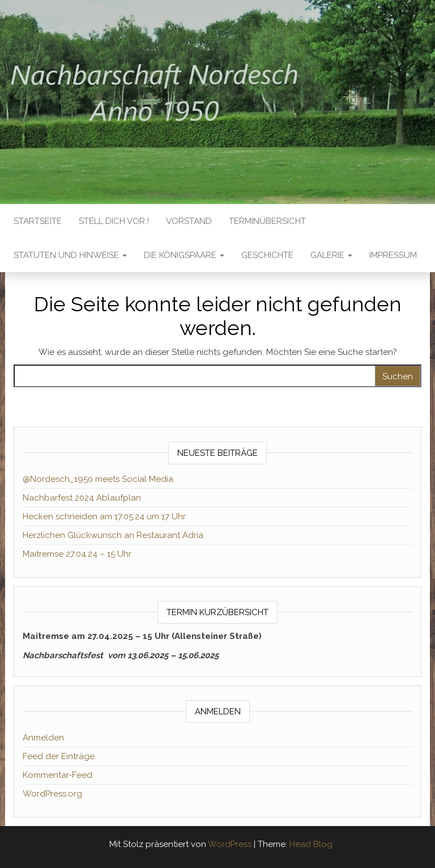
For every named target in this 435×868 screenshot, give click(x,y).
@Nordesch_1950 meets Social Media (98, 479)
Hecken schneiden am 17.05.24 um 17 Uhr (104, 516)
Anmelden (43, 738)
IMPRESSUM (393, 255)
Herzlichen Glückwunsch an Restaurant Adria (113, 535)
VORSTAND (189, 221)
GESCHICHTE (267, 255)
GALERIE (331, 255)
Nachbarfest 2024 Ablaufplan (82, 498)
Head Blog (311, 844)
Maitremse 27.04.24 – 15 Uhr (77, 554)
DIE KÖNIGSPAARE (184, 255)
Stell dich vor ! (114, 221)
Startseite (38, 221)
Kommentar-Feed (57, 775)
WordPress (230, 844)
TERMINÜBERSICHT (267, 221)
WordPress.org (52, 794)
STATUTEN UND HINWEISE (70, 255)
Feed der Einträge (59, 756)
